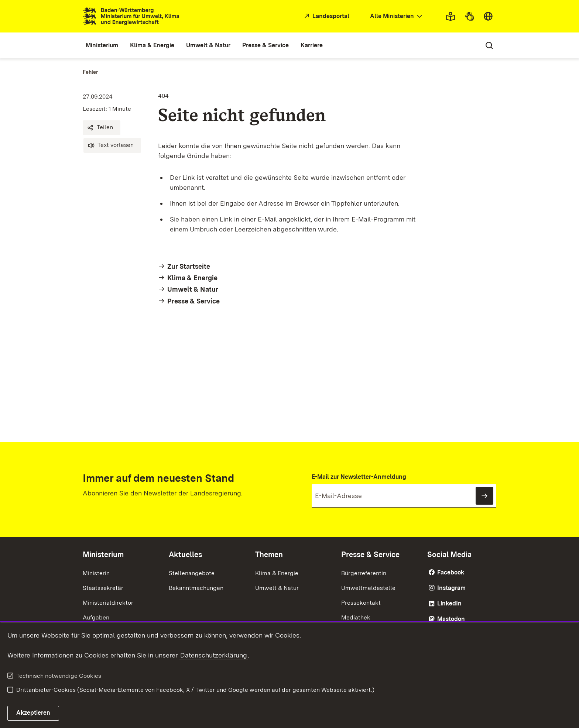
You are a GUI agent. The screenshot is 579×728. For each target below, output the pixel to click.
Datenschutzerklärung (214, 655)
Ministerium (103, 554)
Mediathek (356, 617)
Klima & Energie (277, 573)
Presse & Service (370, 554)
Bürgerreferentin (364, 573)
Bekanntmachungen (196, 588)
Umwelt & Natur (277, 588)
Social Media (449, 554)
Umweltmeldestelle (368, 588)
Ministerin (96, 573)
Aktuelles (185, 554)
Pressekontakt (361, 603)
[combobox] (397, 16)
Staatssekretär (103, 588)
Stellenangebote (192, 573)
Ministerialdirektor (108, 603)
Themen (269, 554)
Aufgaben (96, 617)
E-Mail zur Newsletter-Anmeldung (359, 477)
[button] (102, 128)
